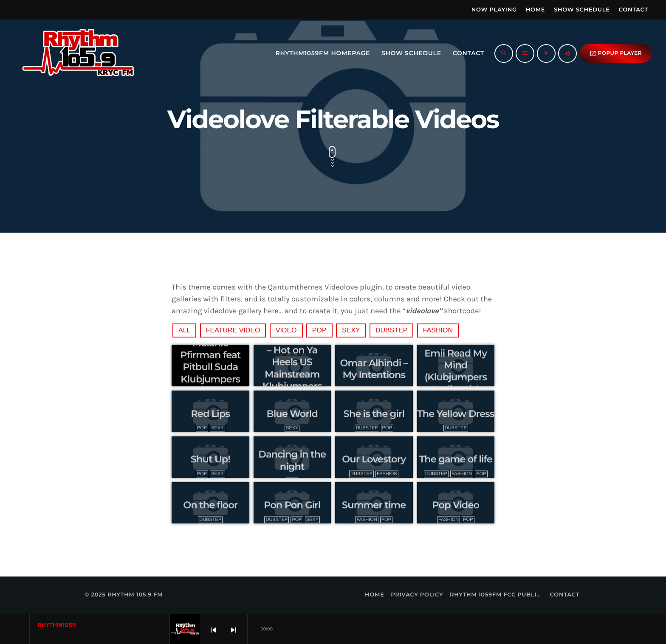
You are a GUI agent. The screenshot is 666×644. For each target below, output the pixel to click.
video (286, 330)
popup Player (616, 53)
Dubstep (392, 330)
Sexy (351, 330)
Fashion (438, 330)
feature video (233, 330)
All (184, 330)
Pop (319, 330)
